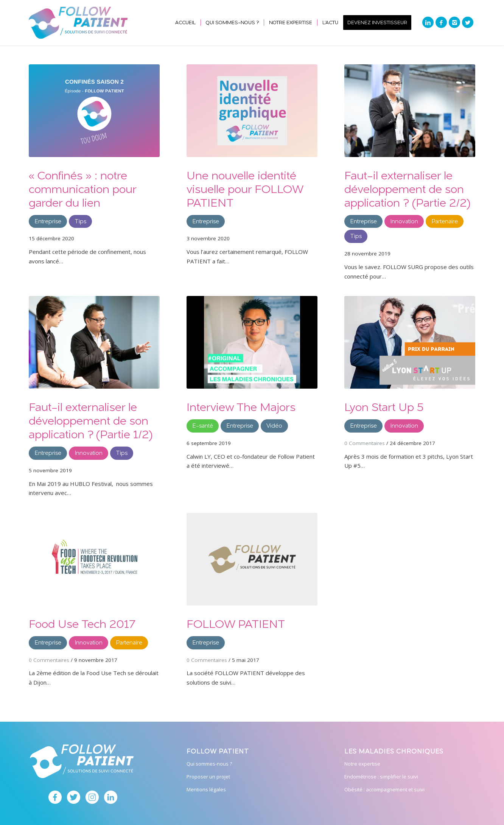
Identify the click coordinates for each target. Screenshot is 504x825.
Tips (80, 221)
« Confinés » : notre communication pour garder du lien (82, 189)
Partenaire (445, 221)
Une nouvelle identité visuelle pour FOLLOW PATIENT (245, 189)
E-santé (203, 426)
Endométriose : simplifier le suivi (381, 777)
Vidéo (274, 426)
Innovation (404, 221)
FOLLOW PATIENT (236, 623)
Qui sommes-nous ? (209, 764)
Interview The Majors (241, 407)
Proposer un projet (208, 777)
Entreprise (48, 221)
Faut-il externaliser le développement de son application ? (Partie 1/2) (91, 420)
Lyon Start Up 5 (384, 407)
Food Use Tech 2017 (82, 623)
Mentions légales (206, 789)
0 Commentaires (365, 443)
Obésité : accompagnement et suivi (384, 789)
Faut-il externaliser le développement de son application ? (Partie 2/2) (407, 189)
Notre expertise (362, 764)
